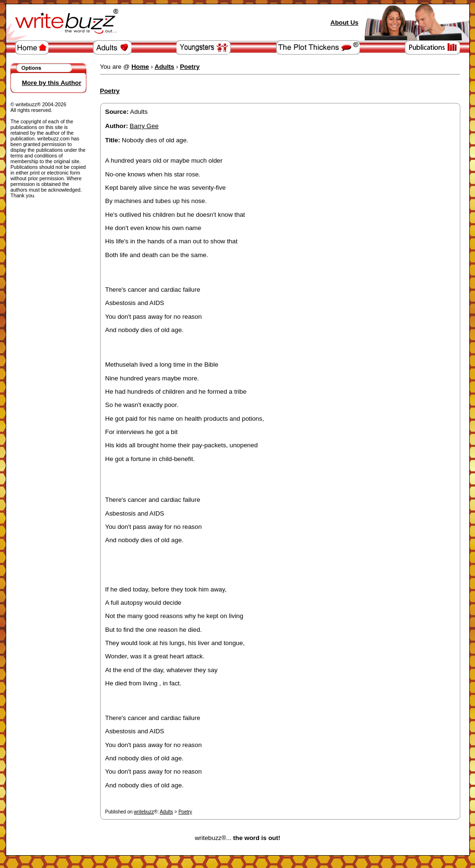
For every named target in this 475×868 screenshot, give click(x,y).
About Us (344, 23)
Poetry (185, 812)
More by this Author (51, 83)
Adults (167, 812)
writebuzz (144, 812)
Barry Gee (144, 126)
